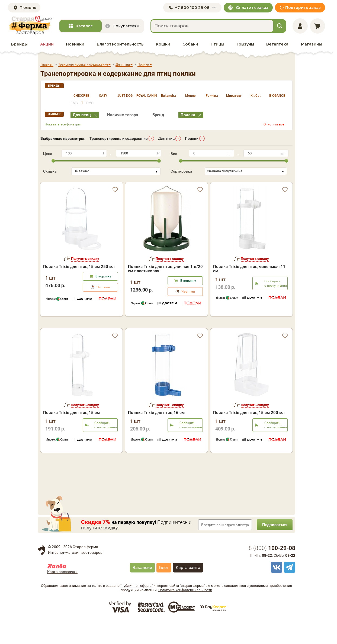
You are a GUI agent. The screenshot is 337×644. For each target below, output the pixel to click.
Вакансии (142, 590)
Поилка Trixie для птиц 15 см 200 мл (249, 435)
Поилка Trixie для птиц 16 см (156, 435)
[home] (30, 25)
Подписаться (274, 547)
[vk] (276, 590)
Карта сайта (188, 590)
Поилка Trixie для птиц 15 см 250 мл (79, 267)
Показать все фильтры (63, 124)
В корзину (103, 276)
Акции (47, 44)
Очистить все (274, 124)
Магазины (311, 44)
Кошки (163, 44)
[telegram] (289, 590)
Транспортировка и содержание (119, 138)
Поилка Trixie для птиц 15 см (71, 435)
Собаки (190, 44)
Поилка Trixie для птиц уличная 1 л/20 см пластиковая (165, 269)
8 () (272, 571)
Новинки (75, 44)
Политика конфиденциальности (185, 613)
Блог (164, 590)
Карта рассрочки (62, 594)
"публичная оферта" (137, 608)
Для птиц (166, 138)
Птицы (217, 44)
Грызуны (245, 44)
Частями (103, 287)
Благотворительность (120, 44)
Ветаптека (277, 44)
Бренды (19, 44)
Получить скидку (85, 259)
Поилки (192, 138)
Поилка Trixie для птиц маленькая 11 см (249, 269)
